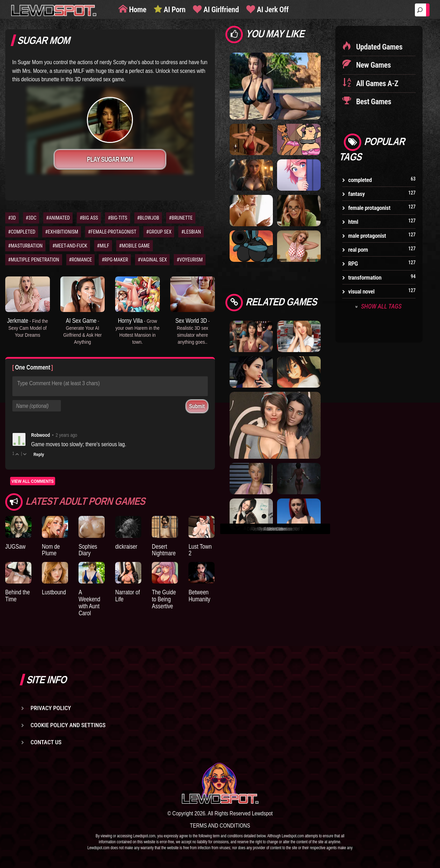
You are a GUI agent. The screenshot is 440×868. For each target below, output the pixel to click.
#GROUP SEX (159, 232)
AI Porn (174, 10)
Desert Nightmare (164, 550)
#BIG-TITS (118, 218)
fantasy (357, 194)
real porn (358, 250)
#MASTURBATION (25, 246)
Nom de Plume (51, 550)
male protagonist (367, 236)
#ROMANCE (81, 260)
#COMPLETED (22, 232)
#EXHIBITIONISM (62, 232)
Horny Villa (137, 331)
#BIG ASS (89, 218)
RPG (353, 264)
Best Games (373, 102)
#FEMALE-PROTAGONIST (112, 232)
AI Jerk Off (272, 10)
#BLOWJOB (148, 218)
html (353, 222)
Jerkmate (27, 327)
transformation (365, 277)
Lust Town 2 (200, 550)
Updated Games (379, 47)
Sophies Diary (88, 550)
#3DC (31, 218)
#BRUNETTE (181, 218)
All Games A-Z (376, 83)
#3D (12, 218)
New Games (373, 65)
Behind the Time (18, 596)
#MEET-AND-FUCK (70, 246)
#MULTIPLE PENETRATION (34, 260)
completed (360, 180)
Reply (39, 454)
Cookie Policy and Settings (68, 725)
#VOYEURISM (189, 260)
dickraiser (126, 546)
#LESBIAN (191, 232)
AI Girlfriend (220, 10)
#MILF (103, 246)
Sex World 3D (192, 331)
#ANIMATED (58, 218)
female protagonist (369, 208)
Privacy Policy (51, 708)
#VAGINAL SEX (152, 260)
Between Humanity (199, 596)
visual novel (361, 291)
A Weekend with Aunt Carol (89, 602)
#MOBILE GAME (135, 246)
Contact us (46, 742)
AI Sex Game (82, 331)
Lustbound (54, 592)
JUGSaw (15, 546)
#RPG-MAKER (115, 260)
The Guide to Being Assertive (164, 599)
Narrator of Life (128, 596)
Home (137, 10)
